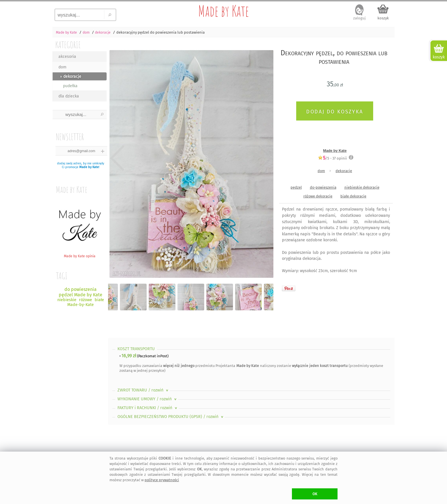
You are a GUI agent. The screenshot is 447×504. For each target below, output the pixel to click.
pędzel (296, 187)
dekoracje (344, 171)
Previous (117, 158)
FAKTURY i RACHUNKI (148, 408)
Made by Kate (223, 11)
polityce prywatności (162, 480)
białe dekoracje (353, 196)
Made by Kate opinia (80, 254)
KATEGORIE (68, 45)
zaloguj (359, 18)
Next (264, 158)
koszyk (383, 18)
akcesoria (67, 57)
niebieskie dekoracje (362, 187)
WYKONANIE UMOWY (148, 399)
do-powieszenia (323, 187)
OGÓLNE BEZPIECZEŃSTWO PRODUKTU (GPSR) (171, 417)
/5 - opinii (332, 158)
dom (62, 67)
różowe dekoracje (318, 196)
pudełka (70, 86)
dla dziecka (69, 96)
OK (315, 494)
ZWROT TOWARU (143, 390)
